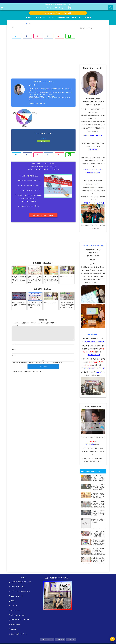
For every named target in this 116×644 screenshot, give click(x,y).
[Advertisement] (43, 61)
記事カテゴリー (41, 18)
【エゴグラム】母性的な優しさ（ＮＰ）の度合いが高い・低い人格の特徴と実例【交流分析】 (98, 495)
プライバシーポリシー (47, 640)
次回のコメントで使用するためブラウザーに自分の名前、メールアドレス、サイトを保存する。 (38, 363)
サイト (14, 355)
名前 (14, 344)
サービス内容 (76, 18)
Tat (20, 96)
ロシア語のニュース (94, 355)
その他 (13, 601)
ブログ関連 (14, 606)
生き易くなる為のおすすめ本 (19, 634)
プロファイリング (16, 610)
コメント (15, 326)
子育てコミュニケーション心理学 (20, 620)
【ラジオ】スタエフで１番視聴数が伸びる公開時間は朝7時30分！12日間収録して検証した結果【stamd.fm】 (98, 560)
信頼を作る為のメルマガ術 (18, 615)
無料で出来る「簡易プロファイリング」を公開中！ (58, 13)
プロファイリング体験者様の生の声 (59, 18)
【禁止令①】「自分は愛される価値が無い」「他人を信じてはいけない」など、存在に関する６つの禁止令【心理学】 (98, 551)
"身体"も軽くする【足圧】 (18, 587)
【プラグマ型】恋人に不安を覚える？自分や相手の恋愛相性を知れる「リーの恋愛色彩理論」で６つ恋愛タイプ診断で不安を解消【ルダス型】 (98, 534)
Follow (44, 138)
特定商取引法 (60, 640)
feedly (43, 141)
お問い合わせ (87, 18)
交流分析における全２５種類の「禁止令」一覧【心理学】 (98, 521)
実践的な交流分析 (16, 625)
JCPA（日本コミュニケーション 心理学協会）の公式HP (93, 171)
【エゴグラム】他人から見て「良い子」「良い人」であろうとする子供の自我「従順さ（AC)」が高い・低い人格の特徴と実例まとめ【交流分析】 (98, 513)
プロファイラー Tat (58, 8)
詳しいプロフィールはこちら (37, 103)
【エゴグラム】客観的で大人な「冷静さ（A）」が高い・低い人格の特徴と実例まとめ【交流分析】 (98, 487)
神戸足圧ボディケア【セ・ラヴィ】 (94, 203)
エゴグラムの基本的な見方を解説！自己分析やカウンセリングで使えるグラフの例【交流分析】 (98, 542)
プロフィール (29, 18)
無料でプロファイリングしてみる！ (43, 215)
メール (14, 349)
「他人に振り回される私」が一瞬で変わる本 (94, 342)
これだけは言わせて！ (17, 596)
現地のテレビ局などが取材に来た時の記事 (94, 368)
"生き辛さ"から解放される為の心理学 (21, 582)
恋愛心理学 (14, 629)
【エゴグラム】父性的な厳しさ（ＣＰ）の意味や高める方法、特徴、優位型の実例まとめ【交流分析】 (98, 478)
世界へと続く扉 (94, 149)
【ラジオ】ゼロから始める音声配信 (21, 591)
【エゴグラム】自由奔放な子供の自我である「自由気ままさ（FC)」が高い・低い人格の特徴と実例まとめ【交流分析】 (98, 504)
